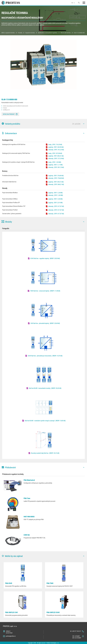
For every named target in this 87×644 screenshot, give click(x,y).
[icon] (84, 124)
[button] (43, 124)
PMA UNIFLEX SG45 (53, 612)
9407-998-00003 (29, 517)
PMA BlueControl (29, 480)
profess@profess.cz (11, 636)
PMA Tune (27, 498)
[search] (79, 3)
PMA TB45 (50, 583)
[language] (73, 3)
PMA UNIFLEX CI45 (11, 612)
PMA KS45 (9, 583)
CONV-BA (27, 535)
